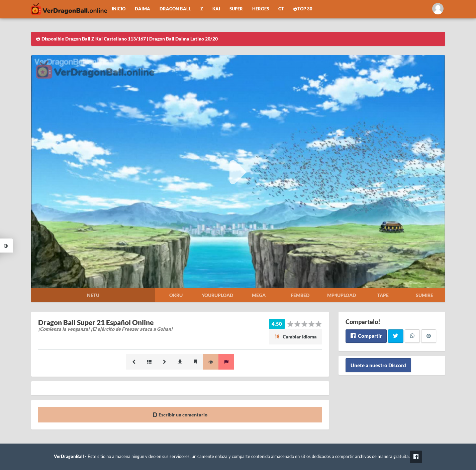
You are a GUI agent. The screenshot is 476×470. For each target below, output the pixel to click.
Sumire (424, 295)
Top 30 (303, 9)
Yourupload (217, 295)
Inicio (119, 9)
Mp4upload (342, 295)
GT (281, 9)
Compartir (366, 336)
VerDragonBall (69, 456)
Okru (176, 295)
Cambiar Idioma (296, 337)
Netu (93, 295)
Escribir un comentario (180, 415)
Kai (216, 9)
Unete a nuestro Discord (378, 365)
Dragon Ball (175, 9)
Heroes (261, 9)
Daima (142, 9)
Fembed (300, 295)
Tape (383, 295)
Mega (259, 295)
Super (236, 9)
